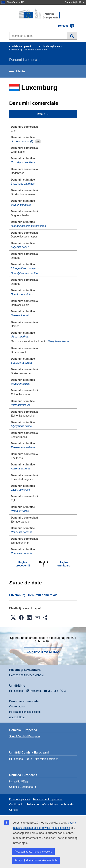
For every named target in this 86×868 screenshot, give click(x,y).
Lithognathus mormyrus (25, 268)
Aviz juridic (67, 805)
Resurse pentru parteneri (48, 799)
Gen (38, 141)
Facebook (17, 759)
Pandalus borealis (21, 532)
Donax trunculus (21, 384)
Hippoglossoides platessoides (28, 226)
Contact (14, 810)
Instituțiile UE (17, 782)
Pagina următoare (64, 564)
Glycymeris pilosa (21, 426)
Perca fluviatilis (20, 511)
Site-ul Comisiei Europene (25, 736)
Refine (41, 114)
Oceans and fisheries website (27, 675)
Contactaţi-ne (17, 706)
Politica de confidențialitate (25, 712)
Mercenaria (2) (25, 141)
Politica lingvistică (20, 799)
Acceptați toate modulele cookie (33, 852)
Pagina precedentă (23, 564)
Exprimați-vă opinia (43, 652)
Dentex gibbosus (21, 205)
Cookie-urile (16, 805)
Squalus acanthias (22, 294)
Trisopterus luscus (59, 341)
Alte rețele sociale (45, 759)
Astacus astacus (21, 469)
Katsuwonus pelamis (23, 447)
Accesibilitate (17, 717)
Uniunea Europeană (21, 787)
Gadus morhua (20, 337)
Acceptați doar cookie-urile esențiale (36, 860)
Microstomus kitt (21, 405)
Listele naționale (51, 46)
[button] (13, 618)
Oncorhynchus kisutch (24, 162)
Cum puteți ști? (74, 2)
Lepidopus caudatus (23, 184)
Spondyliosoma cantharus (26, 273)
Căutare (72, 36)
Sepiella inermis (20, 315)
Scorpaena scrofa (21, 363)
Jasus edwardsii (20, 490)
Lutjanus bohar (20, 247)
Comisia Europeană (20, 46)
